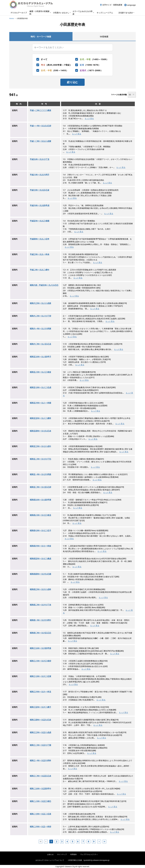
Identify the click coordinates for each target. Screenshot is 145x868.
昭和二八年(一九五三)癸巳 (40, 801)
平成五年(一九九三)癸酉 (40, 221)
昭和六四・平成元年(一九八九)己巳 (44, 285)
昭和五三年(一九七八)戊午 (40, 446)
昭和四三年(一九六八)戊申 (40, 589)
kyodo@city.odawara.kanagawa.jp (97, 860)
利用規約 (74, 854)
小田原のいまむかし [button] (61, 13)
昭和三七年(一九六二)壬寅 (40, 676)
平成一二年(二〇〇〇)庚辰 (40, 110)
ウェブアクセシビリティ (89, 854)
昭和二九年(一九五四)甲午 (40, 789)
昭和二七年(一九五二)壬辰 (40, 814)
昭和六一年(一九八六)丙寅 (40, 329)
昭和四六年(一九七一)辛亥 (40, 546)
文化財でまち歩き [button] (126, 13)
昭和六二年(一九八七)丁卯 (40, 316)
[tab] (41, 36)
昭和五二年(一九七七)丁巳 (40, 459)
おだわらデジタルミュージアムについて (50, 860)
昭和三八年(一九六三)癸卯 (40, 661)
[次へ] (99, 842)
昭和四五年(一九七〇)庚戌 (40, 559)
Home (12, 18)
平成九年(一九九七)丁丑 (40, 159)
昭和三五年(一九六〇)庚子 (40, 707)
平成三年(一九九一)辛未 (40, 254)
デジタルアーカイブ (19, 13)
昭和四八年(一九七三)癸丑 (40, 515)
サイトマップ (62, 854)
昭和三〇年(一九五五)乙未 (40, 776)
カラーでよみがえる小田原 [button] (82, 13)
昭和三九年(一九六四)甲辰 (40, 648)
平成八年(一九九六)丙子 (40, 175)
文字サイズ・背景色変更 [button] (111, 5)
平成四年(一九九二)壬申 (40, 239)
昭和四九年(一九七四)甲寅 (40, 500)
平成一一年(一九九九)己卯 (40, 126)
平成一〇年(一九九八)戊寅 (40, 141)
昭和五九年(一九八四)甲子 (40, 357)
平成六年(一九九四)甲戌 (40, 205)
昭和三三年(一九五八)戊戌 (40, 732)
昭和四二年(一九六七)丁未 (40, 605)
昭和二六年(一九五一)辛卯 (40, 827)
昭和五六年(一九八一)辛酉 (40, 403)
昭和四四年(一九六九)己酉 (40, 574)
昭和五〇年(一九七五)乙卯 (40, 487)
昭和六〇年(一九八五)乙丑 (40, 344)
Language (130, 5)
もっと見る (89, 119)
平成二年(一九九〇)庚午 (40, 270)
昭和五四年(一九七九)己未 (40, 431)
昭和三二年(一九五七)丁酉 (40, 745)
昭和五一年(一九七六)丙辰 (40, 474)
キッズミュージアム (105, 13)
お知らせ (50, 854)
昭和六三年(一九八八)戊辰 (40, 303)
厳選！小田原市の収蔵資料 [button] (39, 13)
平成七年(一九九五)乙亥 (40, 190)
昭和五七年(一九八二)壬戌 (40, 387)
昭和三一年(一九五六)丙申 (40, 760)
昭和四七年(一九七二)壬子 (40, 530)
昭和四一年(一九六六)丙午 (40, 620)
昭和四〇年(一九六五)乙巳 (40, 633)
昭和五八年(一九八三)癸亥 (40, 372)
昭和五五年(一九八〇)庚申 (40, 418)
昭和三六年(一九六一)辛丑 (40, 692)
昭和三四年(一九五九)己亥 (40, 720)
